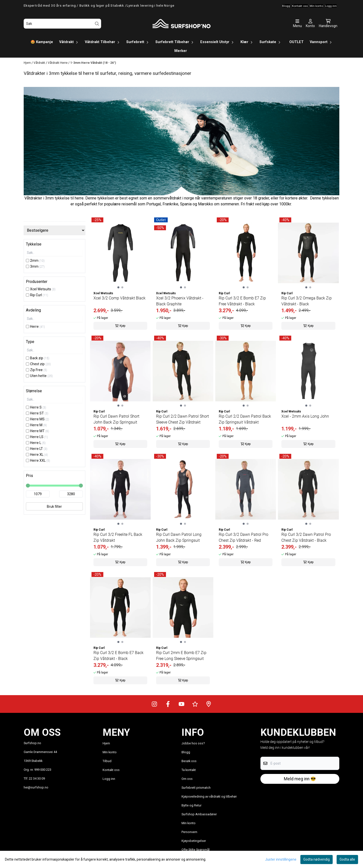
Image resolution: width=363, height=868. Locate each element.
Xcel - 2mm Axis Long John (305, 416)
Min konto (110, 752)
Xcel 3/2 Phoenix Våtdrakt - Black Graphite (180, 301)
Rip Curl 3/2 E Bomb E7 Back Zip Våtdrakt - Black (118, 656)
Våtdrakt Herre (58, 63)
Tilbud (107, 761)
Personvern (189, 832)
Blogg (186, 752)
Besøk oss (189, 761)
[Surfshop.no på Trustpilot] (195, 704)
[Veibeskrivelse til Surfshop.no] (209, 704)
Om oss (187, 779)
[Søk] (62, 24)
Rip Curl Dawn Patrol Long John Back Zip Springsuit (179, 537)
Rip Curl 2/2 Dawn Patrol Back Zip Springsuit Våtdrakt (245, 419)
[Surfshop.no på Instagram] (154, 704)
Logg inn (109, 779)
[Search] (97, 24)
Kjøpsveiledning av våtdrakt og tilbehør (209, 796)
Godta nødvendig (317, 859)
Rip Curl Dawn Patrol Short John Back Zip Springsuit (116, 419)
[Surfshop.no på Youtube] (181, 704)
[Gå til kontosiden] (310, 24)
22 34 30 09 (37, 778)
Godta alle (347, 859)
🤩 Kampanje (42, 42)
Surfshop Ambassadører (199, 814)
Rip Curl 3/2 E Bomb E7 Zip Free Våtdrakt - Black (242, 301)
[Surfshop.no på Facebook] (168, 704)
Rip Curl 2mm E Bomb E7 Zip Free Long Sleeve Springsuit (181, 656)
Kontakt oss (111, 770)
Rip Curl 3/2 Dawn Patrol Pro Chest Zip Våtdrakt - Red (244, 537)
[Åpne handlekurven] (328, 24)
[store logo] (181, 24)
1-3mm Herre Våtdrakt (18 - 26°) (93, 63)
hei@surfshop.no (36, 787)
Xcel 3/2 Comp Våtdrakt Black (119, 298)
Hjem (28, 63)
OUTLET (296, 42)
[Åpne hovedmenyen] (297, 24)
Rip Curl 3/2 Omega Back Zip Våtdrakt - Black (307, 301)
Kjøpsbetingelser (194, 841)
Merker (181, 51)
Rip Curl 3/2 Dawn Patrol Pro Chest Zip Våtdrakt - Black (306, 537)
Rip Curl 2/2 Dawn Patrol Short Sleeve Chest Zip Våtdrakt (182, 419)
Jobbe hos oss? (193, 743)
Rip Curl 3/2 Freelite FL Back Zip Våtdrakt (118, 537)
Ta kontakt (189, 770)
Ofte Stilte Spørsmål (196, 850)
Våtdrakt (40, 63)
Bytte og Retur (191, 805)
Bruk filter (54, 507)
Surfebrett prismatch (196, 788)
